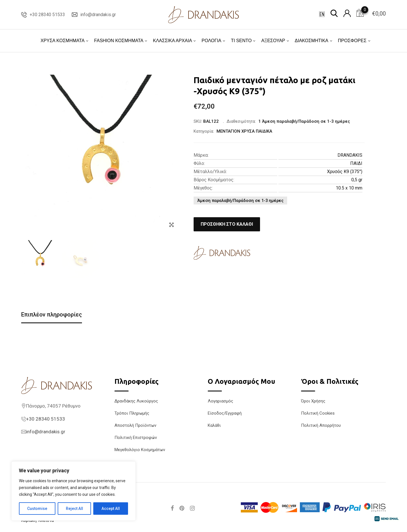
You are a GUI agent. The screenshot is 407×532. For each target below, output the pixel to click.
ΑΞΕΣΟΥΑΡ (273, 41)
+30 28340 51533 (47, 15)
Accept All (111, 509)
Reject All (74, 509)
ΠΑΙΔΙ (356, 163)
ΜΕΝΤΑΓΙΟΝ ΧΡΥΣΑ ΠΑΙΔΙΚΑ (244, 131)
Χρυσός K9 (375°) (345, 172)
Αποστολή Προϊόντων (135, 425)
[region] (73, 491)
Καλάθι (214, 425)
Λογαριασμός (220, 401)
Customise (37, 509)
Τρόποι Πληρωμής (132, 413)
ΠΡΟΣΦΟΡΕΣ (352, 41)
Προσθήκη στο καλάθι (227, 224)
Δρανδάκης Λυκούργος (136, 401)
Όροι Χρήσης (313, 401)
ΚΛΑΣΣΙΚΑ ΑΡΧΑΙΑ (172, 41)
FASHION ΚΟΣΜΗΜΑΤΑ (119, 41)
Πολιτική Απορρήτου (321, 425)
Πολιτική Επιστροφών (136, 438)
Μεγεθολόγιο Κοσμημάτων (140, 450)
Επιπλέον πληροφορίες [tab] (52, 315)
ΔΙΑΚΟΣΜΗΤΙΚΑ (312, 41)
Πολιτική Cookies (318, 413)
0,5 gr (357, 180)
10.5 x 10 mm (349, 188)
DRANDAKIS (350, 155)
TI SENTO (241, 41)
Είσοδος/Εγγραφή (225, 413)
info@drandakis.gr (98, 15)
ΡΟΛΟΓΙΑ (211, 41)
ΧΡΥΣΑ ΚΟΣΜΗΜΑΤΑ (62, 41)
